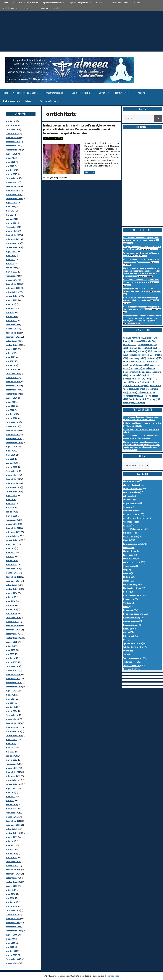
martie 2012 (11, 809)
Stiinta (126, 651)
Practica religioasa (131, 621)
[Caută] (158, 119)
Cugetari (127, 525)
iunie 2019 (11, 455)
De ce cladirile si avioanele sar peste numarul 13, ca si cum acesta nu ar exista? (141, 281)
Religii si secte (60, 178)
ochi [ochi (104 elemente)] (150, 368)
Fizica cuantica (130, 559)
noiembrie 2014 (13, 679)
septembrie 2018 (14, 491)
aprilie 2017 (11, 561)
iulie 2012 (10, 792)
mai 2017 (10, 557)
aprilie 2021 (11, 365)
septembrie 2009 (14, 931)
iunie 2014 (11, 699)
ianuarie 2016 (12, 622)
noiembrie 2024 (13, 190)
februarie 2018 (13, 520)
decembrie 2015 (13, 626)
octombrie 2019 (13, 439)
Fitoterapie (128, 555)
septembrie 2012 (14, 784)
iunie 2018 (11, 504)
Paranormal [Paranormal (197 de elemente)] (131, 372)
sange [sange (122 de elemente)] (129, 382)
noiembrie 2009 (13, 923)
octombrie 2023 (13, 243)
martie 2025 (11, 174)
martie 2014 (11, 711)
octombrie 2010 (13, 878)
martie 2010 (11, 906)
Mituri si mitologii (131, 584)
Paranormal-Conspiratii (51, 8)
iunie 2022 (11, 308)
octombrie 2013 (13, 731)
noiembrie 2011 (13, 825)
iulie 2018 (10, 500)
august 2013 (12, 740)
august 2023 (12, 251)
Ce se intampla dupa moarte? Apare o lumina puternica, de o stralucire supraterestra (141, 239)
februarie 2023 (13, 276)
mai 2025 (10, 166)
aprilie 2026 (11, 121)
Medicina (138, 3)
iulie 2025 (10, 158)
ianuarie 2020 (12, 426)
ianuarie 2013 (12, 768)
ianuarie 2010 (12, 914)
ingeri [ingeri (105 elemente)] (134, 365)
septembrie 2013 (14, 735)
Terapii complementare (133, 658)
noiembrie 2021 (13, 337)
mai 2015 (10, 654)
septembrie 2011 (14, 833)
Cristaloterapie (130, 522)
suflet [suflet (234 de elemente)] (143, 392)
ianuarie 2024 (12, 231)
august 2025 (12, 154)
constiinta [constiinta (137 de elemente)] (130, 345)
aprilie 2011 (11, 853)
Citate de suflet (130, 511)
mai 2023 (10, 264)
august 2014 (12, 691)
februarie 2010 (13, 910)
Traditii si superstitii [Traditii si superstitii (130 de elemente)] (140, 399)
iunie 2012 (11, 796)
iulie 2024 (10, 207)
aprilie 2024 (11, 219)
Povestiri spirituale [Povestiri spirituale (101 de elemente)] (134, 379)
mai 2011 (10, 849)
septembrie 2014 (14, 687)
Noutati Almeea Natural (133, 595)
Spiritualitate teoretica (55, 3)
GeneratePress (112, 976)
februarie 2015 (13, 666)
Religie (30, 8)
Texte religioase (130, 662)
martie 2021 (11, 369)
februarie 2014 (13, 715)
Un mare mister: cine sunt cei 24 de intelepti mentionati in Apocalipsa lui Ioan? (141, 299)
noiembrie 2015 (13, 630)
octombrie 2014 (13, 683)
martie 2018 (11, 516)
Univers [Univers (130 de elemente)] (129, 403)
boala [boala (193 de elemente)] (128, 341)
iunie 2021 (11, 357)
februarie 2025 (13, 178)
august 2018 (12, 495)
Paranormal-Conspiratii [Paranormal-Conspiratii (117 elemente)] (141, 375)
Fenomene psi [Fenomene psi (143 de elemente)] (137, 358)
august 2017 (12, 544)
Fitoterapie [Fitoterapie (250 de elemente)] (154, 358)
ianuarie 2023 (12, 280)
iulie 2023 (10, 256)
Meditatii (127, 577)
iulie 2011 (10, 841)
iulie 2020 (10, 402)
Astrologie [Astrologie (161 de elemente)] (139, 338)
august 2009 (12, 935)
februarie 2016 (13, 618)
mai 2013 (10, 752)
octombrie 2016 (13, 585)
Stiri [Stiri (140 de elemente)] (133, 392)
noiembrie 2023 (13, 239)
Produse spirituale (131, 625)
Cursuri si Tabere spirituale (134, 529)
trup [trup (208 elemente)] (156, 399)
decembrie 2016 (13, 577)
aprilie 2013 (11, 756)
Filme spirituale (130, 551)
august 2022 (12, 300)
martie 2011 (11, 857)
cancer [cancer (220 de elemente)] (139, 341)
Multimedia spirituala (132, 588)
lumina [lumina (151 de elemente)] (155, 365)
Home (5, 3)
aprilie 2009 (11, 951)
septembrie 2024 (14, 199)
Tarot (126, 654)
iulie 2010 (10, 890)
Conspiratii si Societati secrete (26, 3)
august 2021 (12, 349)
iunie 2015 (11, 650)
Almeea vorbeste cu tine (133, 485)
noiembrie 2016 (13, 581)
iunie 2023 (11, 260)
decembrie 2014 (13, 674)
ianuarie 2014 (12, 719)
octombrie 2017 (13, 536)
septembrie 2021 (14, 345)
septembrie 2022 (14, 296)
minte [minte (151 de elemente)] (128, 368)
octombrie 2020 (13, 390)
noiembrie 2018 (13, 483)
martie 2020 (11, 418)
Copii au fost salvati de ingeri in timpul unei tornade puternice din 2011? (141, 308)
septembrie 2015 (14, 638)
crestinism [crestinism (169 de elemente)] (130, 348)
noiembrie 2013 (13, 727)
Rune (125, 640)
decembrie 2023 (13, 235)
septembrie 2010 (14, 882)
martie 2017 (11, 565)
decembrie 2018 (13, 479)
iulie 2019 (10, 451)
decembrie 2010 (13, 870)
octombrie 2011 (13, 829)
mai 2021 (10, 361)
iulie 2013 (10, 744)
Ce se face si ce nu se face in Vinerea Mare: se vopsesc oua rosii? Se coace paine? (141, 261)
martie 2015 (11, 662)
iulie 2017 (10, 548)
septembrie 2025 (14, 150)
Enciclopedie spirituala (133, 544)
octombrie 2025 (13, 146)
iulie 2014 (10, 695)
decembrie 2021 (13, 333)
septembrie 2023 (14, 247)
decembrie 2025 (13, 138)
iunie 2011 (11, 845)
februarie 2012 (13, 813)
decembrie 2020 (13, 382)
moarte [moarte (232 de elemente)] (140, 368)
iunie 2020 (11, 406)
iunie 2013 (11, 748)
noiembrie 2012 (13, 776)
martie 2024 (11, 223)
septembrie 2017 (14, 540)
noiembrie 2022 (13, 288)
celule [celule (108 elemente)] (151, 341)
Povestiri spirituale (131, 618)
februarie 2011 (13, 862)
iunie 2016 (11, 601)
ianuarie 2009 (12, 963)
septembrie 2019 (14, 443)
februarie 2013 (13, 764)
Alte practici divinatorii (133, 489)
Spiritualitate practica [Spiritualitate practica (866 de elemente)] (136, 385)
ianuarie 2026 (12, 133)
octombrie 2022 (13, 292)
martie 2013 (11, 760)
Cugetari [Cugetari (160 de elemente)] (144, 348)
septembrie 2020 (14, 394)
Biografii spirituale (131, 503)
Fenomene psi (129, 548)
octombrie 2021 (13, 341)
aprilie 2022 (11, 317)
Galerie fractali (130, 566)
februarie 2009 (13, 959)
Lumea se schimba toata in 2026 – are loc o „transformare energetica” (140, 290)
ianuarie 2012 (12, 817)
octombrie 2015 (13, 634)
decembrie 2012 (13, 772)
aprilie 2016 (11, 609)
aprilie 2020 (11, 414)
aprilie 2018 (11, 512)
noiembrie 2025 (13, 142)
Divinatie (103, 3)
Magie (126, 570)
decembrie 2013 (13, 723)
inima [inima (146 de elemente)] (144, 365)
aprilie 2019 (11, 463)
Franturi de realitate (120, 3)
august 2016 (12, 593)
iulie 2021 (10, 353)
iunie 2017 (11, 552)
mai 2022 (10, 312)
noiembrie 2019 (13, 434)
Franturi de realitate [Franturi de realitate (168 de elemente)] (135, 362)
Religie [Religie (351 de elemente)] (152, 379)
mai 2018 (10, 508)
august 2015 (12, 642)
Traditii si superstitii (11, 8)
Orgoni (126, 607)
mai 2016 (10, 605)
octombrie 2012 (13, 780)
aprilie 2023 (11, 268)
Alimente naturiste (131, 481)
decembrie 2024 (13, 186)
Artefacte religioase (131, 492)
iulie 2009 (10, 939)
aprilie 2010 (11, 902)
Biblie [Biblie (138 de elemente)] (152, 338)
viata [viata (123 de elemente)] (140, 403)
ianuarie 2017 (12, 573)
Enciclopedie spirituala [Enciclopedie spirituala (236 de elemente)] (141, 355)
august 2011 (12, 837)
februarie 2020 (13, 422)
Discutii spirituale (131, 536)
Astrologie (128, 496)
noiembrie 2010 (13, 874)
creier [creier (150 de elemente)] (152, 345)
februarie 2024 (13, 227)
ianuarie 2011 (12, 866)
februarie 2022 (13, 325)
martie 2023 (11, 272)
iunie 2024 (11, 211)
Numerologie (129, 599)
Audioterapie (129, 500)
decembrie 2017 (13, 528)
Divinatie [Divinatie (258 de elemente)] (144, 351)
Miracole (127, 581)
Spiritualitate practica (82, 3)
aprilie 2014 (11, 707)
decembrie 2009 (13, 919)
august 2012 (12, 788)
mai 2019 (10, 459)
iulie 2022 (10, 304)
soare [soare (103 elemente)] (139, 382)
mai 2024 (10, 215)
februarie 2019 (13, 471)
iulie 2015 (10, 646)
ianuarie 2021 (12, 378)
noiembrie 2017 (13, 532)
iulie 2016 (10, 597)
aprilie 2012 (11, 805)
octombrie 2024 (13, 194)
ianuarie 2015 (12, 670)
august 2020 (12, 398)
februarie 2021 (13, 373)
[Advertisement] (82, 31)
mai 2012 (10, 801)
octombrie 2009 (13, 927)
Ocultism (127, 603)
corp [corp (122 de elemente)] (142, 345)
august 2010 (12, 886)
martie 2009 (11, 955)
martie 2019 (11, 467)
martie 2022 (11, 321)
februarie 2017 (13, 569)
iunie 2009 (11, 943)
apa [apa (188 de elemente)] (127, 338)
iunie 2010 (11, 894)
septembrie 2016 (14, 589)
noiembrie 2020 (13, 386)
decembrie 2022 (13, 284)
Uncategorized (129, 669)
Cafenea (127, 507)
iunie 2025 (11, 162)
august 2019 (12, 447)
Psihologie (128, 629)
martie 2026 (11, 125)
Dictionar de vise (130, 533)
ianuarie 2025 (12, 182)
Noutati (127, 592)
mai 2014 (10, 703)
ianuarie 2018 (12, 524)
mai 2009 (10, 947)
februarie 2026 (13, 129)
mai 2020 (10, 410)
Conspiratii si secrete (132, 514)
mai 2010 (10, 898)
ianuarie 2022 (12, 329)
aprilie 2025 (11, 170)
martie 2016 (11, 613)
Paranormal (128, 610)
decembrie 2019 (13, 430)
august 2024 (12, 203)
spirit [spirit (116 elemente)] (150, 382)
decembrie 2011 (13, 821)
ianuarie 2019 (12, 475)
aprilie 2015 (11, 658)
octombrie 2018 (13, 487)
